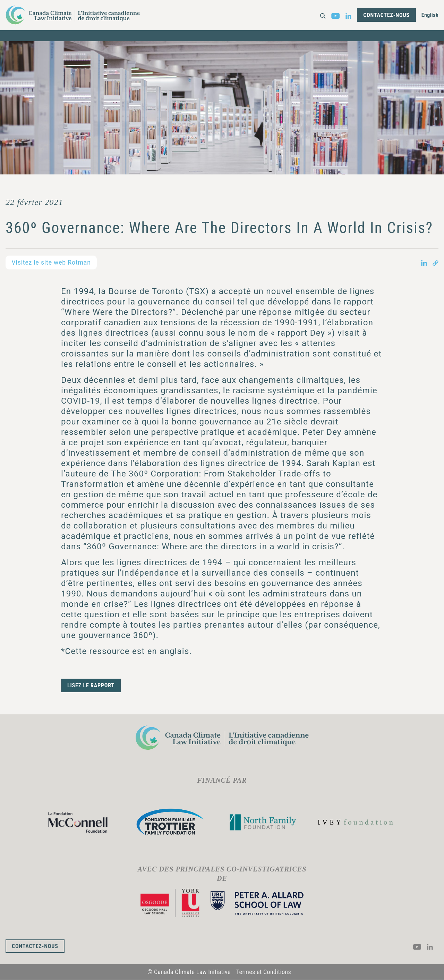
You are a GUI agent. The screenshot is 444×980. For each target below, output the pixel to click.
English (430, 15)
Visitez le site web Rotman (52, 262)
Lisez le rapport (91, 685)
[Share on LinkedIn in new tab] (424, 263)
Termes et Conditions (264, 972)
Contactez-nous (386, 15)
